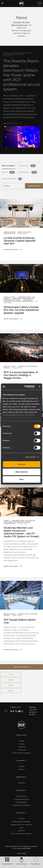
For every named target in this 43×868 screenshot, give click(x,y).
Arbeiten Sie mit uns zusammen (22, 825)
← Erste (11, 674)
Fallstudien (22, 783)
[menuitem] (22, 853)
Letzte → (11, 691)
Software (22, 769)
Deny (21, 479)
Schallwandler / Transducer (22, 753)
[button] (21, 667)
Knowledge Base (21, 802)
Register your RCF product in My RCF (33, 711)
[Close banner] (40, 387)
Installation (21, 747)
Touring (22, 744)
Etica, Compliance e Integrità (22, 834)
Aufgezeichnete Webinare (22, 805)
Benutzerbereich (22, 796)
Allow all (21, 464)
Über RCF (21, 831)
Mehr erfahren (11, 123)
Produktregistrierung (22, 799)
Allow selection (21, 472)
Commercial (21, 750)
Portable (22, 741)
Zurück (11, 680)
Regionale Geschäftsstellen (21, 822)
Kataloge (22, 766)
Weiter (11, 685)
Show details (31, 457)
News (22, 828)
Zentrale (22, 819)
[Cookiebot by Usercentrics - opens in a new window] (26, 387)
